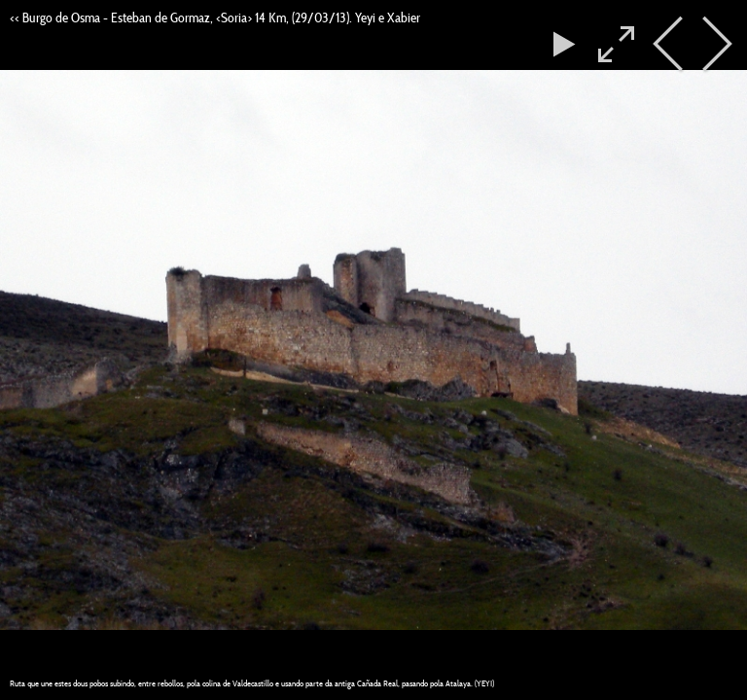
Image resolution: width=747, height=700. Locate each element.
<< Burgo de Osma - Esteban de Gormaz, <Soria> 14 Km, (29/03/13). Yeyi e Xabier (215, 17)
